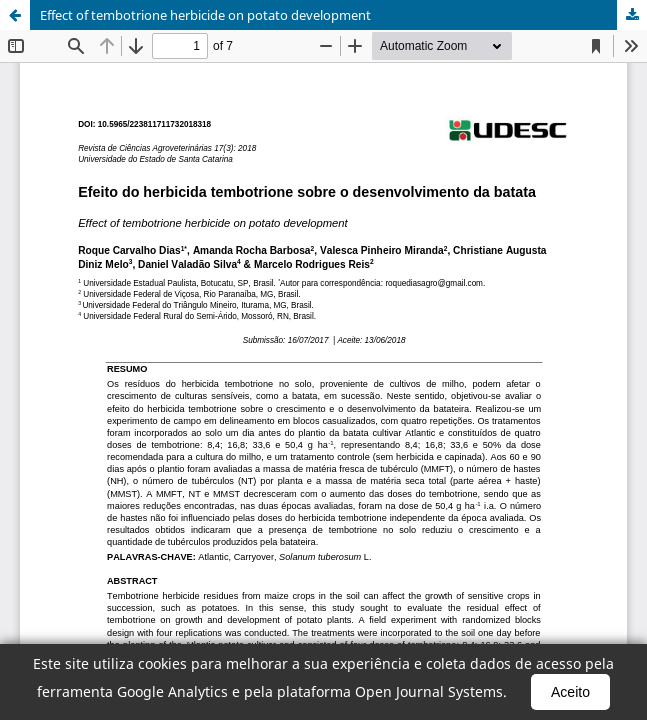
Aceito (570, 692)
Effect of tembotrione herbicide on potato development (205, 15)
